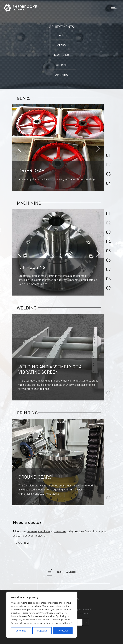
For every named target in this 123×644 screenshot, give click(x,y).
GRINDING (61, 75)
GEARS (61, 45)
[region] (42, 615)
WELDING (61, 65)
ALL (61, 35)
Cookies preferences (77, 613)
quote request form (38, 531)
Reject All (42, 631)
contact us (60, 531)
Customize (21, 631)
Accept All (63, 631)
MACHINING (61, 55)
